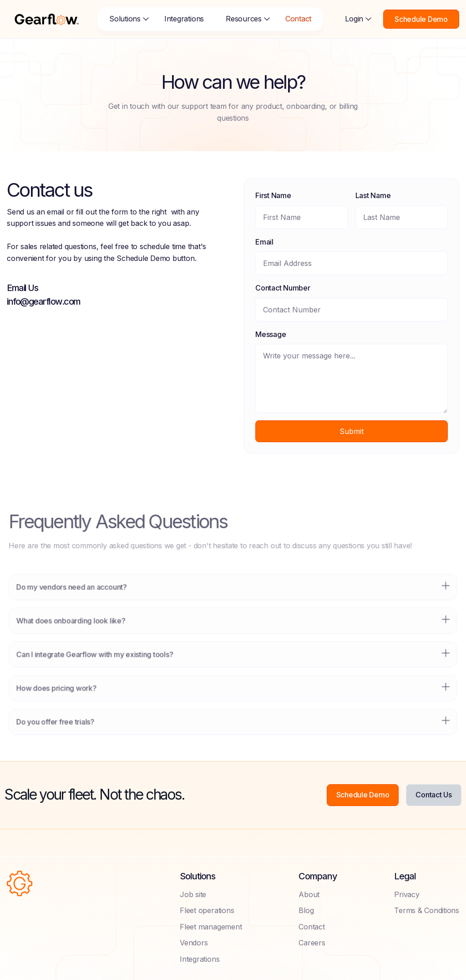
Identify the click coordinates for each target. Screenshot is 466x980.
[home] (47, 19)
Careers (312, 943)
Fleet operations (207, 910)
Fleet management (211, 927)
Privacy (407, 894)
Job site (193, 894)
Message (271, 334)
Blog (306, 910)
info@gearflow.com (43, 301)
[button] (126, 19)
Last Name (373, 195)
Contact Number (283, 288)
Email (264, 242)
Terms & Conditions (427, 910)
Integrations (184, 19)
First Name (273, 195)
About (309, 894)
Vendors (194, 943)
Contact (298, 19)
